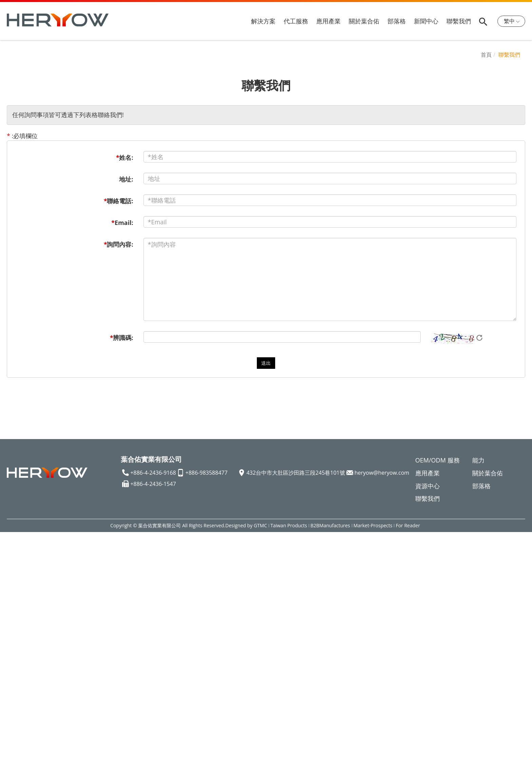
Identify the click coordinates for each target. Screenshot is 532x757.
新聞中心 (426, 21)
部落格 (397, 21)
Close (8, 536)
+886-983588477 (207, 473)
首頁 (486, 55)
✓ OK (231, 752)
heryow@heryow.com (382, 473)
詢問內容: (119, 244)
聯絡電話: (119, 201)
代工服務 (296, 21)
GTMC (260, 525)
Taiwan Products (289, 525)
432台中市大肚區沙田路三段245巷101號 (296, 473)
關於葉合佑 (364, 21)
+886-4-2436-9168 (153, 473)
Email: (122, 223)
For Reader (408, 525)
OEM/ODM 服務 (438, 460)
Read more (18, 614)
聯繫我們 (459, 21)
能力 (478, 460)
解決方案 (263, 21)
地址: (126, 179)
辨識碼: (122, 338)
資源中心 (427, 486)
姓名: (125, 157)
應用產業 (328, 21)
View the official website (72, 614)
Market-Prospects (373, 525)
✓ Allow (11, 554)
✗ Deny (11, 562)
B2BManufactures (330, 525)
